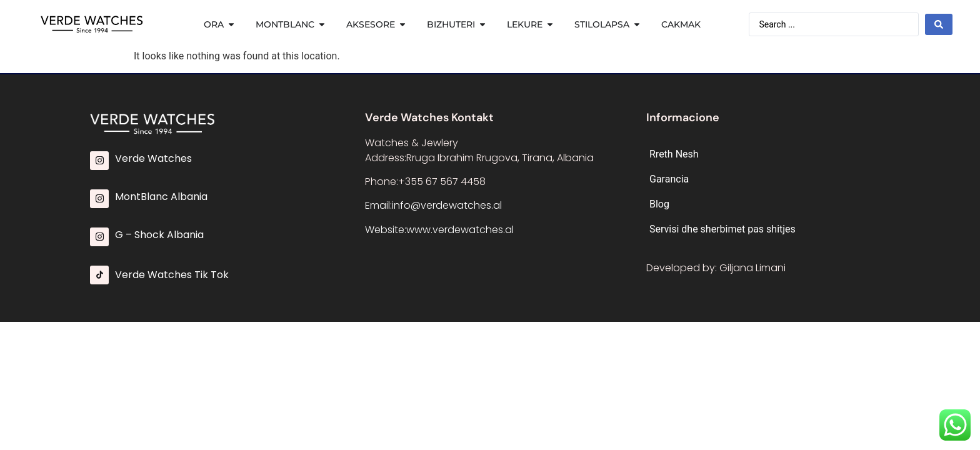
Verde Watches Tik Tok (172, 275)
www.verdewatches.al (460, 230)
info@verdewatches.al (447, 205)
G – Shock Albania (159, 235)
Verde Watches (153, 158)
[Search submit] (939, 24)
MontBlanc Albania (161, 197)
